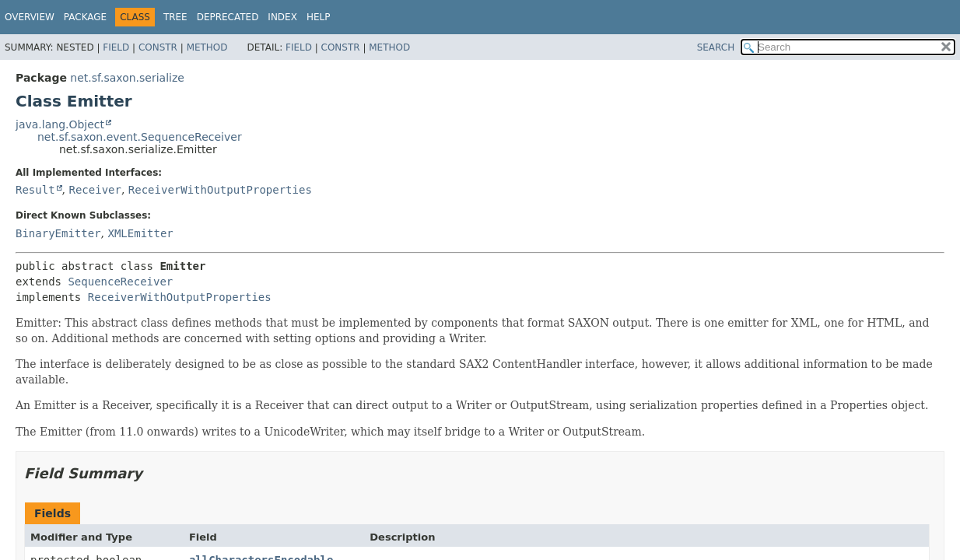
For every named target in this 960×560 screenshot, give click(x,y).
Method (207, 47)
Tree (175, 17)
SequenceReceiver (120, 282)
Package (85, 17)
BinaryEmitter (58, 233)
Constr (158, 47)
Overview (30, 17)
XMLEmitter (140, 233)
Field (116, 47)
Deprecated (228, 17)
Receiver (95, 190)
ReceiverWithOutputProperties (220, 190)
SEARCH (716, 47)
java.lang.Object (60, 124)
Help (319, 17)
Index (282, 17)
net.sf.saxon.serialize (127, 78)
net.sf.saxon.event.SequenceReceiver (140, 137)
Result (35, 190)
